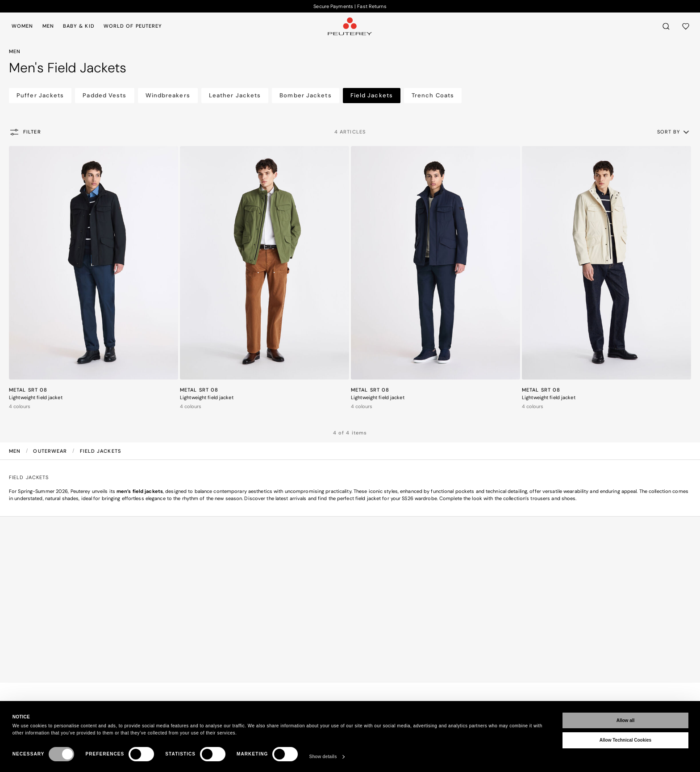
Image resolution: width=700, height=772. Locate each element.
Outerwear (51, 451)
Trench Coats (433, 95)
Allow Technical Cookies (625, 740)
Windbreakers (168, 95)
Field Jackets (372, 95)
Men (16, 451)
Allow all (626, 720)
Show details (323, 757)
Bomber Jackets (305, 95)
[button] (674, 132)
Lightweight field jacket (36, 397)
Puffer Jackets (40, 95)
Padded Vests (104, 95)
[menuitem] (24, 26)
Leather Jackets (235, 95)
